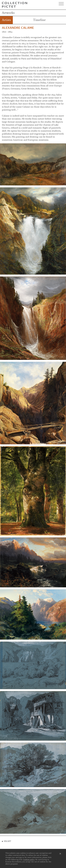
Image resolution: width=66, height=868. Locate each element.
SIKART (7, 841)
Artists (6, 20)
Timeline (39, 20)
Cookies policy (29, 860)
